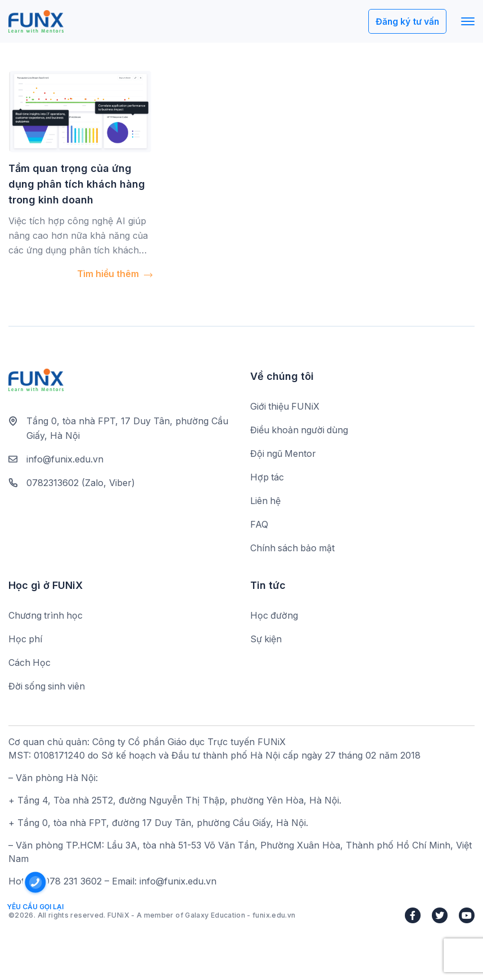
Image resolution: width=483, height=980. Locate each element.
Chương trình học (46, 616)
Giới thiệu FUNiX (285, 407)
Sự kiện (266, 640)
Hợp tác (267, 478)
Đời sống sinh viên (48, 687)
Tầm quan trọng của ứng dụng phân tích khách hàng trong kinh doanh (77, 184)
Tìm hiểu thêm (115, 274)
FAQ (259, 525)
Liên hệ (266, 501)
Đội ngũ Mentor (284, 454)
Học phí (26, 640)
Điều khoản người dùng (300, 430)
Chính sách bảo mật (293, 548)
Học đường (274, 616)
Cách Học (30, 664)
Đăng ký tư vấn (407, 22)
